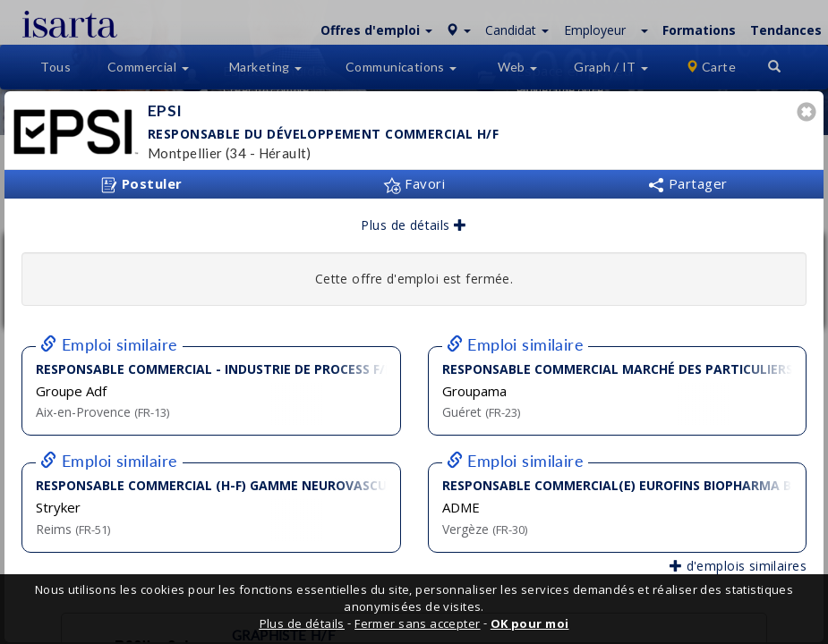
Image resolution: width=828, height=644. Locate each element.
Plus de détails (414, 225)
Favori (414, 183)
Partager (687, 183)
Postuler (141, 184)
